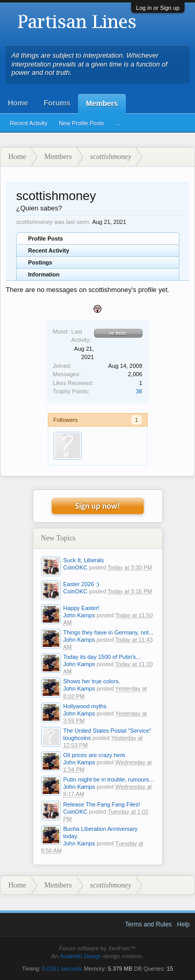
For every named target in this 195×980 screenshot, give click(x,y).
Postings (40, 262)
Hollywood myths (85, 706)
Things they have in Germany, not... (108, 632)
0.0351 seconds (62, 969)
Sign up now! (97, 506)
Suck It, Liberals (84, 560)
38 (139, 391)
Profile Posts (45, 239)
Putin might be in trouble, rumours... (109, 779)
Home (18, 103)
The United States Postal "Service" (107, 731)
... (118, 123)
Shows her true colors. (92, 681)
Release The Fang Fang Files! (102, 804)
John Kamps (79, 615)
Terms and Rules (148, 924)
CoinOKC (75, 567)
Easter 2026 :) (81, 584)
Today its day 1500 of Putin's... (102, 657)
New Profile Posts (81, 123)
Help (183, 924)
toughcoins (77, 738)
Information (44, 274)
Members (102, 103)
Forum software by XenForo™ (97, 948)
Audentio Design (81, 956)
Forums (57, 103)
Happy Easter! (82, 608)
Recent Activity (29, 123)
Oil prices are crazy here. (95, 755)
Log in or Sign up (158, 8)
